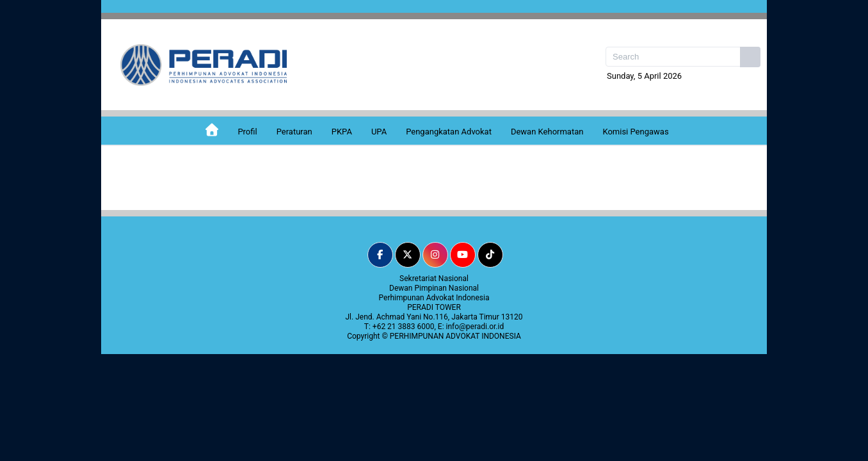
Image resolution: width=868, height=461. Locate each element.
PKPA (342, 132)
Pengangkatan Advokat (449, 132)
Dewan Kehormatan (547, 132)
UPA (379, 132)
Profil (247, 132)
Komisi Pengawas (635, 132)
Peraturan (294, 132)
